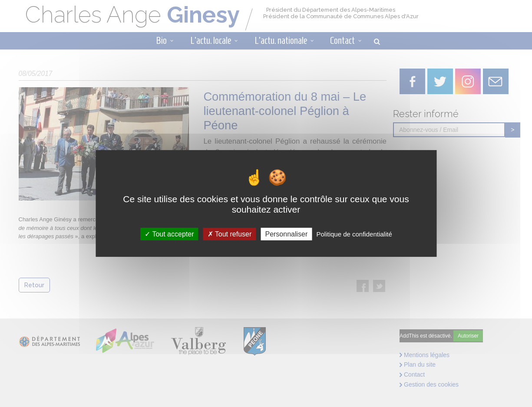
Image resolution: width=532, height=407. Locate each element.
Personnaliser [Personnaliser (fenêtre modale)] (286, 234)
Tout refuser (230, 234)
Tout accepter (169, 234)
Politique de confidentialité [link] (354, 234)
